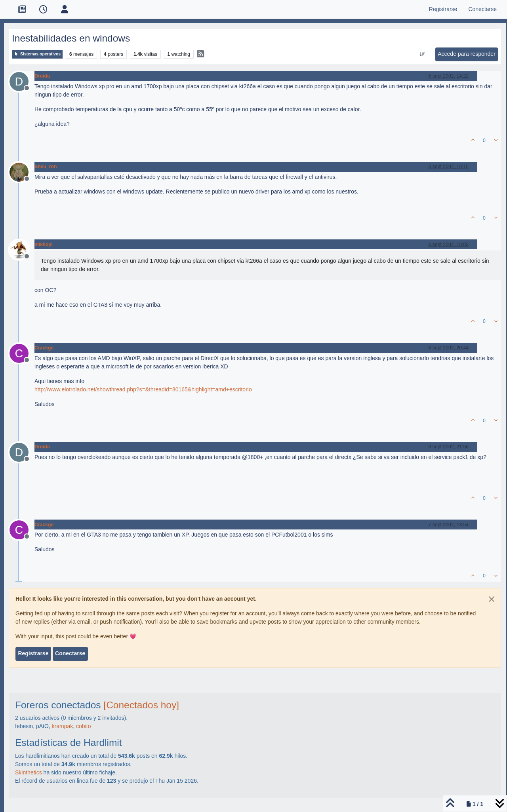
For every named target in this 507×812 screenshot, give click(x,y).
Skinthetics (29, 772)
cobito (83, 726)
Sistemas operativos (37, 54)
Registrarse (33, 653)
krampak (63, 726)
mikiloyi (44, 245)
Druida (42, 76)
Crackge (44, 348)
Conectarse (70, 653)
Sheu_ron (46, 167)
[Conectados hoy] (141, 705)
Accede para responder (467, 54)
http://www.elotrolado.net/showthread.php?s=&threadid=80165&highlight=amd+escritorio (143, 389)
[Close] (492, 599)
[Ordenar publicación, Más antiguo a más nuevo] (422, 54)
